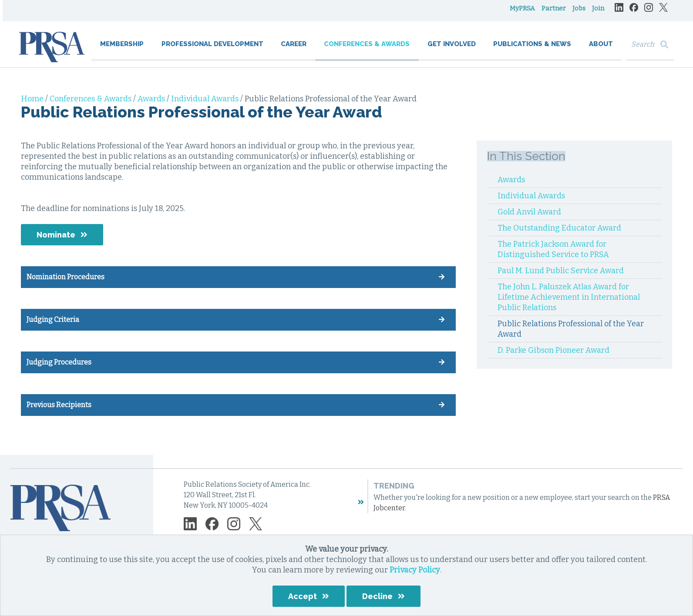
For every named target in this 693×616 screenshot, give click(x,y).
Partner (552, 13)
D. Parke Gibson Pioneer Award (553, 350)
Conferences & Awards (367, 49)
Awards (152, 99)
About (599, 49)
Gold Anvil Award (529, 212)
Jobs (577, 13)
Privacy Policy (415, 570)
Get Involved (451, 49)
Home (33, 99)
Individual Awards (206, 99)
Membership (124, 49)
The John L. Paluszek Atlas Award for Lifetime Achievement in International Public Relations (569, 297)
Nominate (56, 235)
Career (294, 49)
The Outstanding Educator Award (559, 228)
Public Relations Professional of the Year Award (571, 329)
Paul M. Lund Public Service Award (561, 271)
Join (596, 13)
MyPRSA (521, 13)
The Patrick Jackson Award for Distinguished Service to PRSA (553, 249)
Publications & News (531, 49)
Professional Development (213, 49)
